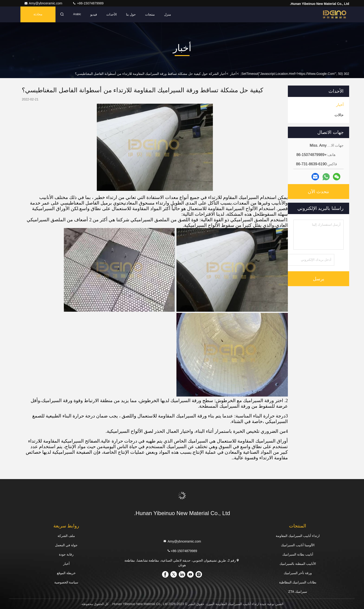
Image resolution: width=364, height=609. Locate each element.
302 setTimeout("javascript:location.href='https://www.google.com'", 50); (295, 74)
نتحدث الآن (319, 192)
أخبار (233, 74)
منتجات (150, 14)
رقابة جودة (66, 554)
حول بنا (131, 14)
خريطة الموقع (66, 573)
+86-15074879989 (88, 3)
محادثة (38, 14)
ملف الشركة (66, 536)
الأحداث (112, 14)
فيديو (94, 14)
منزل (168, 14)
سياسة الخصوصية (66, 582)
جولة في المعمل (66, 545)
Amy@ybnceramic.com (44, 3)
